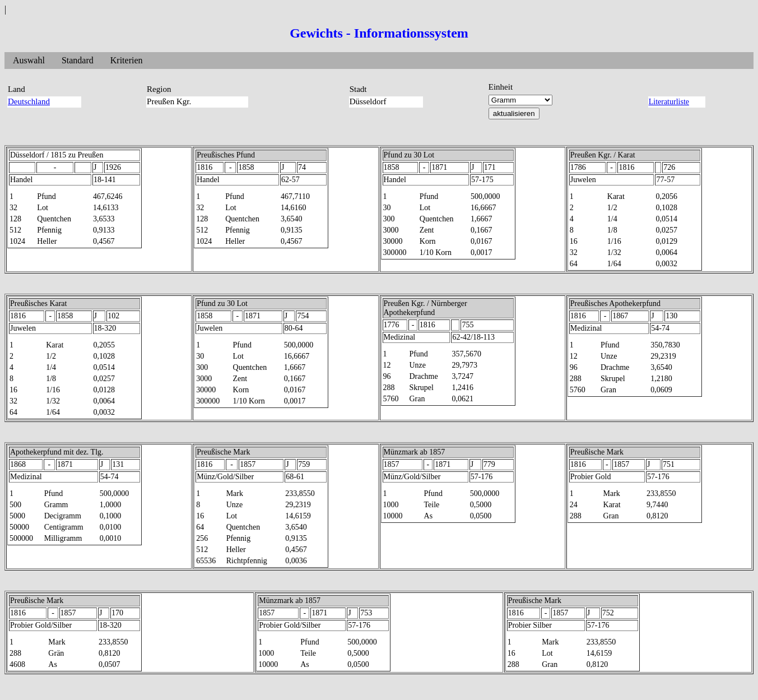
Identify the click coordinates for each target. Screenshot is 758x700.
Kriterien (127, 60)
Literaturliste (669, 102)
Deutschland (29, 101)
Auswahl (29, 60)
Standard (78, 60)
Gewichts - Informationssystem (379, 33)
